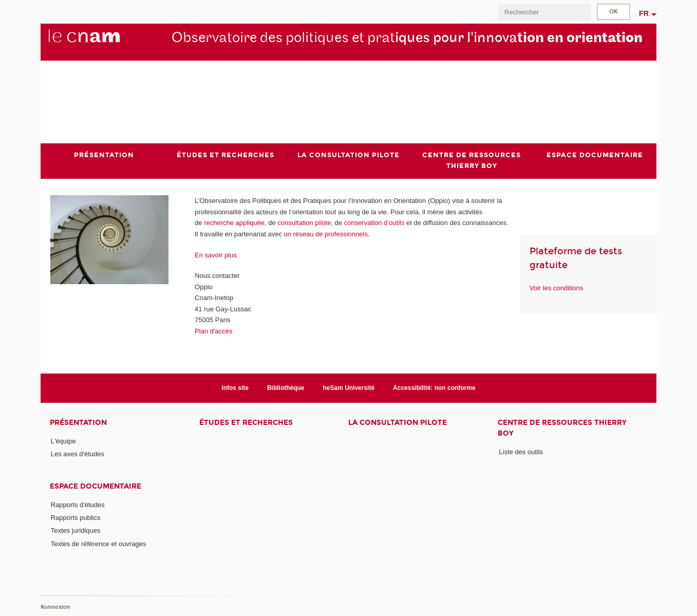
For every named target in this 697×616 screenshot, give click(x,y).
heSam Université (349, 388)
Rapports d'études (78, 505)
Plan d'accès (213, 331)
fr (644, 13)
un (289, 234)
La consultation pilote (398, 423)
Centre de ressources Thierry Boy (562, 428)
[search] (544, 12)
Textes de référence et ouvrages (99, 544)
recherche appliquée (234, 223)
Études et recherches (246, 423)
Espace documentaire (96, 486)
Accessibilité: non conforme (434, 388)
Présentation (78, 423)
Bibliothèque (286, 388)
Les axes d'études (78, 454)
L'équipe (63, 441)
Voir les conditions (557, 288)
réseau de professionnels (331, 234)
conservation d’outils (374, 223)
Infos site (235, 388)
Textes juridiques (76, 530)
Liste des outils (521, 452)
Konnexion (55, 607)
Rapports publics (76, 518)
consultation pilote (304, 223)
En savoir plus (216, 255)
